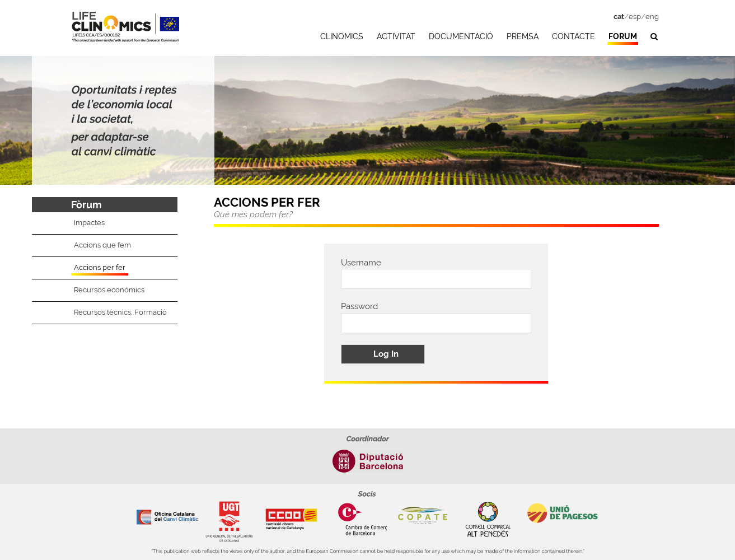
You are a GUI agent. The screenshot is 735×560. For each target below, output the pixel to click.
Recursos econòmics (109, 290)
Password (359, 306)
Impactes (89, 223)
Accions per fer (100, 267)
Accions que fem (102, 245)
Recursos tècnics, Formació (120, 312)
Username (361, 263)
